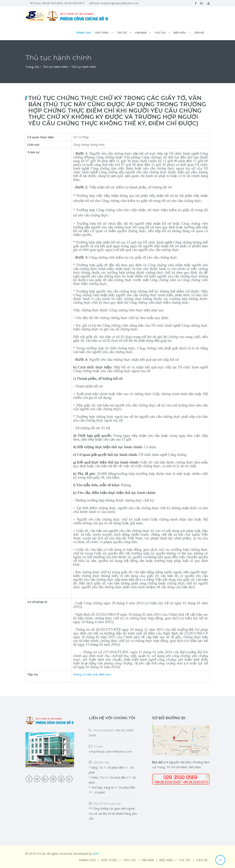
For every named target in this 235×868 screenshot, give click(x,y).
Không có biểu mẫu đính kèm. (92, 674)
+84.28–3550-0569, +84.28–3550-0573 (63, 3)
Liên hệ (199, 33)
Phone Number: (102, 730)
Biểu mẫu (182, 33)
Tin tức (124, 33)
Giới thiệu (104, 33)
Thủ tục (162, 33)
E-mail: (96, 746)
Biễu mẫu (166, 860)
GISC (96, 853)
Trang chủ (83, 33)
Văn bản (143, 33)
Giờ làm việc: (99, 762)
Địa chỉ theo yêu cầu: (105, 803)
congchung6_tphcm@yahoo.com (119, 3)
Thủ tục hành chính (55, 67)
